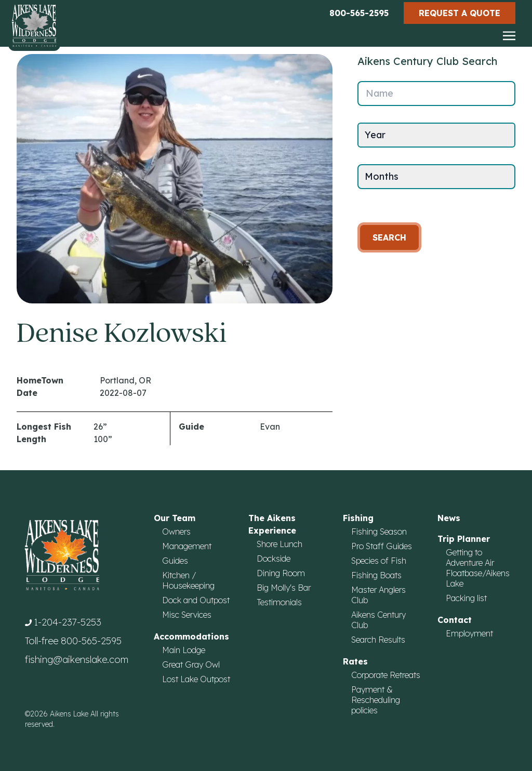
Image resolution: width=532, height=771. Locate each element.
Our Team (175, 518)
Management (187, 546)
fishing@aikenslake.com (77, 660)
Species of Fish (379, 561)
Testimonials (279, 602)
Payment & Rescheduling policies (376, 700)
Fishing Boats (376, 575)
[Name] (436, 94)
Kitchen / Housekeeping (188, 580)
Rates (355, 661)
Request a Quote (460, 13)
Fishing (358, 518)
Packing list (466, 598)
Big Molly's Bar (284, 588)
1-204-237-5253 (68, 622)
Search (389, 237)
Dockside (274, 559)
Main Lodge (184, 650)
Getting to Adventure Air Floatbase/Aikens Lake (478, 568)
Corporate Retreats (386, 675)
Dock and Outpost (196, 600)
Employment (469, 633)
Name (380, 93)
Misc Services (187, 615)
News (449, 518)
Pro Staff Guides (382, 546)
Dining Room (281, 573)
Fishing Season (379, 531)
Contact (455, 620)
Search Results (378, 640)
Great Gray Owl (191, 664)
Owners (176, 531)
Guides (175, 561)
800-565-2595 (359, 13)
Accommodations (191, 636)
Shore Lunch (280, 544)
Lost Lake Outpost (196, 679)
